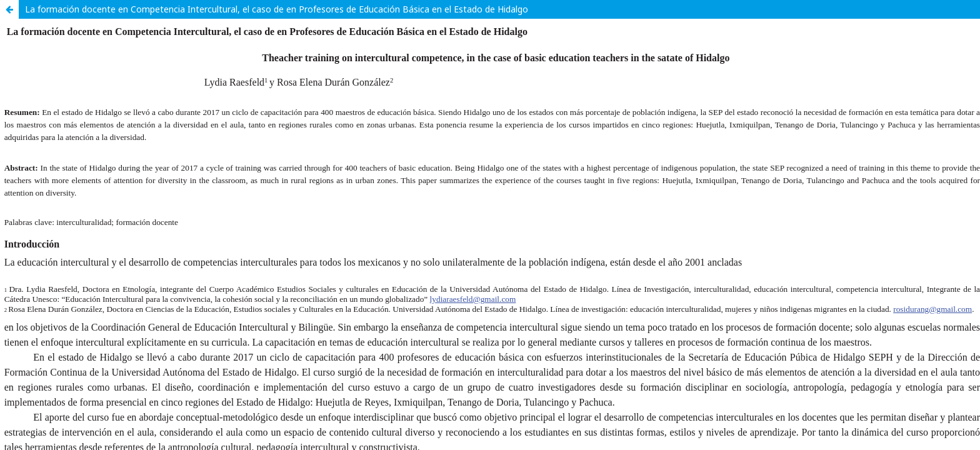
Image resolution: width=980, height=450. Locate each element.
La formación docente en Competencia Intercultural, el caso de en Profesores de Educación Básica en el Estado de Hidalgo (277, 9)
